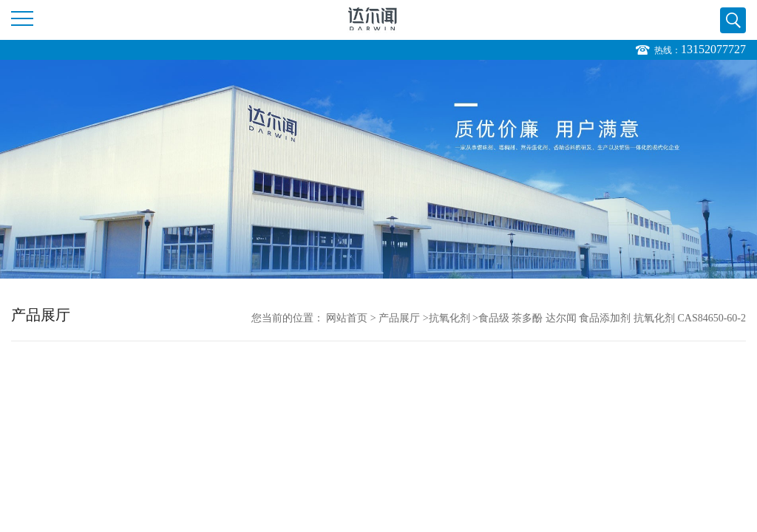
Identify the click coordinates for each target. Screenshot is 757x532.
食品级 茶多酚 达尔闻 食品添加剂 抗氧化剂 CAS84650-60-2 (612, 318)
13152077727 (713, 49)
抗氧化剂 (449, 318)
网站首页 (347, 318)
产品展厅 (399, 318)
